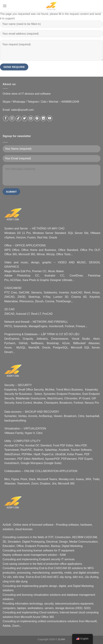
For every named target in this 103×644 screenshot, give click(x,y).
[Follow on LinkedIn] (43, 118)
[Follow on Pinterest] (37, 118)
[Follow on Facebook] (6, 118)
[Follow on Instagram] (12, 118)
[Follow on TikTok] (18, 118)
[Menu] (5, 6)
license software (43, 550)
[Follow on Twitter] (25, 118)
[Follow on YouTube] (50, 118)
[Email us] (31, 118)
